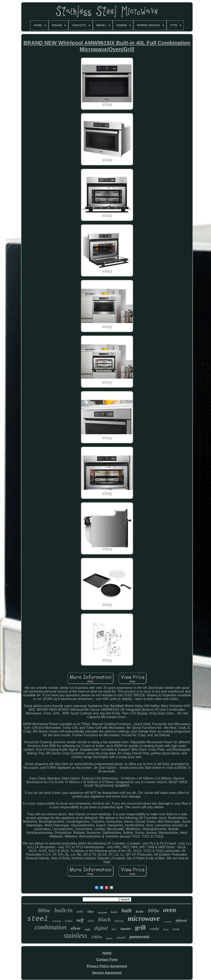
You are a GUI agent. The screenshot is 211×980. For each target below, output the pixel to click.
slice (91, 912)
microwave (144, 919)
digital (101, 928)
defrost (181, 920)
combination (50, 927)
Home (107, 953)
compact (168, 922)
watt (87, 929)
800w (44, 910)
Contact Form (107, 960)
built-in (63, 910)
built (127, 911)
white (91, 921)
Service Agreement (107, 973)
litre (114, 929)
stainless (75, 936)
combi (154, 929)
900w (153, 911)
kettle (140, 912)
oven (170, 910)
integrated (102, 913)
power (109, 938)
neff (80, 920)
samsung (56, 921)
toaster (126, 929)
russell (121, 937)
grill (140, 927)
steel (38, 919)
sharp (166, 929)
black (104, 919)
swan (176, 929)
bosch (114, 912)
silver (76, 928)
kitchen (119, 921)
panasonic (140, 937)
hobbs (69, 921)
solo (80, 911)
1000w (97, 937)
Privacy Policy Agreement (107, 966)
